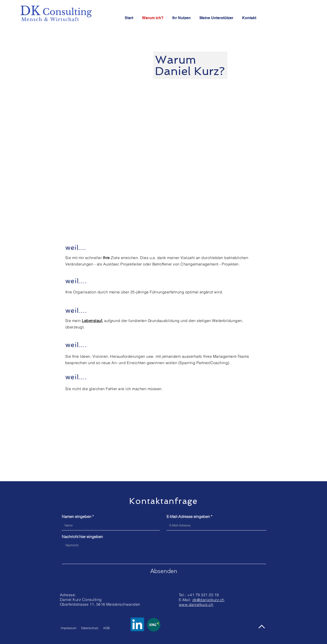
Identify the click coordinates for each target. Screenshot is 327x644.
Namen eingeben (77, 516)
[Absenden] (164, 571)
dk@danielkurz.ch (208, 600)
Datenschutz (90, 628)
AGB (106, 628)
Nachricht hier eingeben (82, 537)
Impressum (69, 628)
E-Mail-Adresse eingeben (188, 516)
